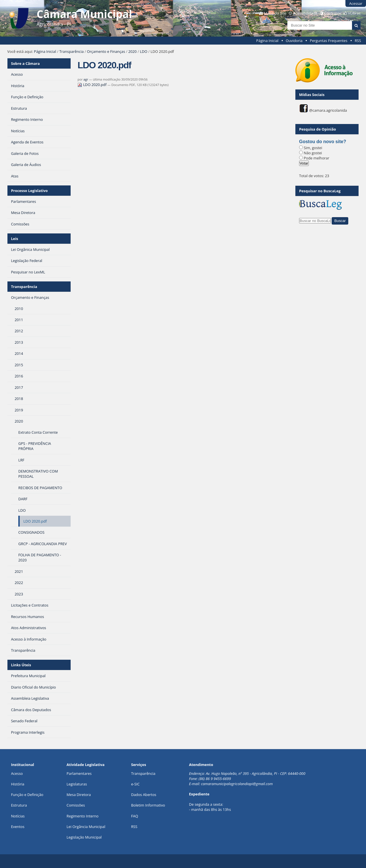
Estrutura (19, 805)
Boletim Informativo (148, 805)
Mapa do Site (275, 13)
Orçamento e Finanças (106, 51)
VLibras (354, 13)
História (18, 784)
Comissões (76, 805)
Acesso (17, 773)
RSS (358, 41)
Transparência (72, 51)
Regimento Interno (83, 816)
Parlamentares (79, 773)
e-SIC (135, 784)
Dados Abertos (144, 795)
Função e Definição (27, 795)
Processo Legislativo (29, 191)
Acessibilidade (305, 13)
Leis (14, 239)
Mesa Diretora (79, 795)
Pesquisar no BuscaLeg (320, 191)
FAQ (135, 816)
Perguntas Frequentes (328, 41)
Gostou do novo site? (323, 142)
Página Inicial (267, 41)
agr (86, 79)
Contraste (333, 13)
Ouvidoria (294, 41)
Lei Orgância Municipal (86, 827)
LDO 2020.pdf (93, 85)
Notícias (18, 816)
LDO (144, 51)
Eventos (18, 827)
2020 (133, 51)
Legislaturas (77, 784)
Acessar (356, 3)
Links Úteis (21, 665)
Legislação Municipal (84, 837)
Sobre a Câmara (25, 63)
